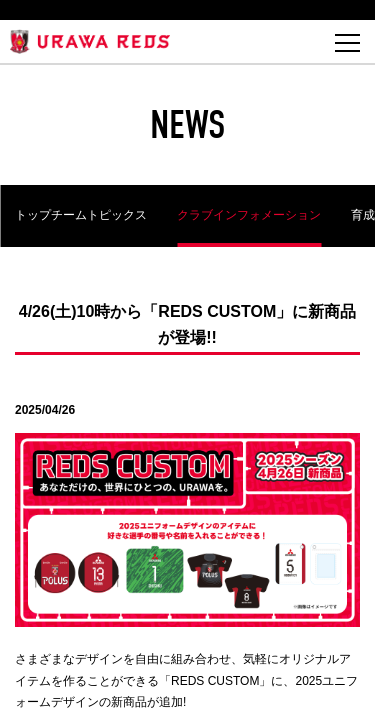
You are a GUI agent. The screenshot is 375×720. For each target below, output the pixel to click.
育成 (363, 215)
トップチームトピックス (81, 215)
